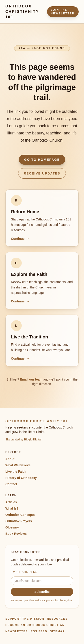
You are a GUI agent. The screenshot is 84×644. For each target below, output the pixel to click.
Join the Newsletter (63, 12)
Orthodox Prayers (19, 521)
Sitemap (57, 631)
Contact (11, 484)
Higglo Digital (33, 440)
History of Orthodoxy (21, 478)
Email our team (31, 379)
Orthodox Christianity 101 (22, 12)
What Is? (12, 508)
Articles (11, 502)
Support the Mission (25, 619)
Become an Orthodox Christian (35, 625)
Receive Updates (42, 173)
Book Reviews (16, 534)
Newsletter (17, 631)
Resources (57, 619)
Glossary (12, 527)
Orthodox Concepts (20, 515)
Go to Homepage (42, 160)
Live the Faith (15, 472)
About (10, 459)
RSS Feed (39, 631)
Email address (24, 572)
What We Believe (18, 465)
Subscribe (42, 592)
